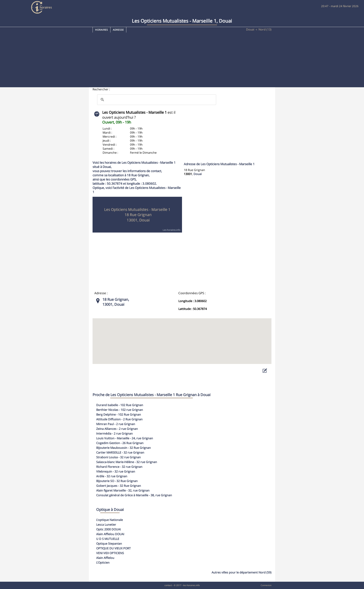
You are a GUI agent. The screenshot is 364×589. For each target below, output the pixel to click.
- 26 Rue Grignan (120, 443)
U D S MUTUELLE (108, 539)
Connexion (266, 585)
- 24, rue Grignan (125, 438)
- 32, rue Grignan (123, 490)
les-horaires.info (191, 585)
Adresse (118, 30)
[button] (182, 338)
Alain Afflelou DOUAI (110, 534)
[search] (156, 100)
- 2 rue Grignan (116, 424)
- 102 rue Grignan (120, 410)
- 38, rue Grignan (134, 495)
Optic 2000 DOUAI (108, 529)
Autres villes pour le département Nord (242, 572)
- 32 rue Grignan (120, 452)
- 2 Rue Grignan (119, 419)
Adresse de (219, 164)
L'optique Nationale (110, 520)
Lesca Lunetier (106, 525)
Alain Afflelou (105, 558)
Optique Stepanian (109, 544)
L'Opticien (103, 563)
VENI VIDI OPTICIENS (110, 553)
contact (168, 585)
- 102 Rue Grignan (120, 405)
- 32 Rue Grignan (123, 448)
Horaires (101, 30)
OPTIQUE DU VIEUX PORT (113, 548)
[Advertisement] (182, 60)
